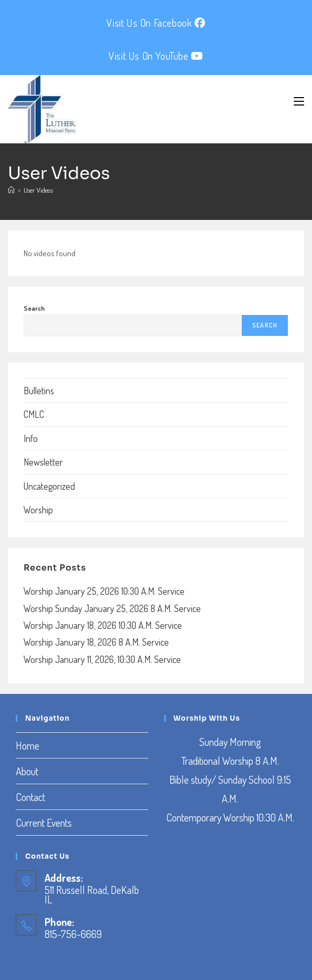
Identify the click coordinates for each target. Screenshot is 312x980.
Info (31, 438)
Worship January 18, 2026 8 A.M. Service (96, 642)
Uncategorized (49, 486)
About (27, 771)
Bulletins (39, 391)
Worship (38, 510)
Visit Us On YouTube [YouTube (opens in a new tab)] (156, 56)
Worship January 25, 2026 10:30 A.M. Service (104, 591)
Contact (30, 797)
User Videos (38, 190)
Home (28, 745)
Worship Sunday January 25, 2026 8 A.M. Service (112, 608)
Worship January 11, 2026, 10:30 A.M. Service (102, 659)
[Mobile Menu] (299, 101)
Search (34, 308)
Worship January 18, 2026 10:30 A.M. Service (103, 625)
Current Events (44, 823)
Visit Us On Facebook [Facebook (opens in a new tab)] (156, 23)
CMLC (34, 414)
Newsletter (43, 462)
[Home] (11, 190)
